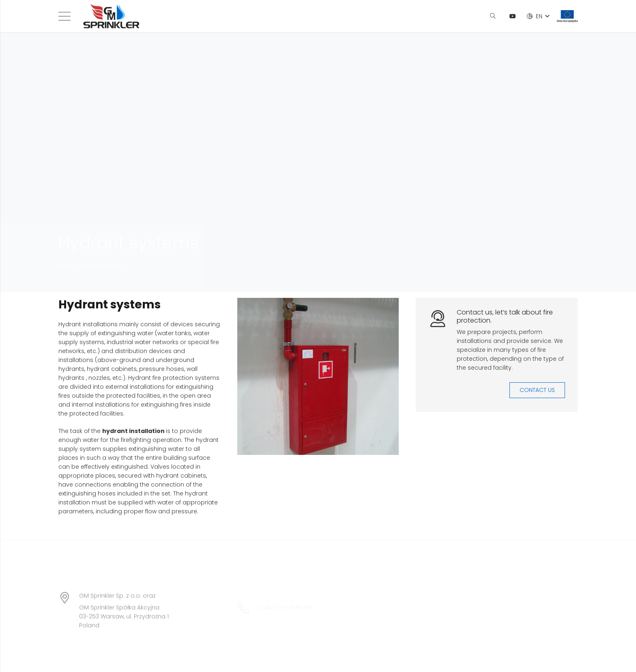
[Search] (493, 16)
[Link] (111, 16)
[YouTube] (513, 16)
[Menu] (64, 16)
